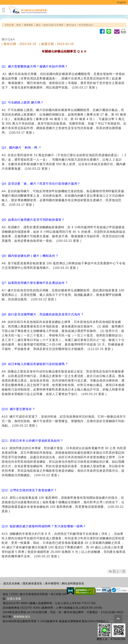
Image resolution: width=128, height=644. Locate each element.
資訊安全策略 (12, 583)
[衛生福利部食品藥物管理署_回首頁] (27, 10)
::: (3, 25)
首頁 (19, 25)
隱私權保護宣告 (32, 583)
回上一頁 (119, 571)
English (122, 2)
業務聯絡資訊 (22, 617)
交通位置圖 (14, 599)
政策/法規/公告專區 (53, 25)
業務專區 (28, 25)
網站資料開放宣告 (73, 583)
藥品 (38, 25)
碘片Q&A (71, 25)
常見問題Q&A (86, 25)
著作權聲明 (52, 583)
